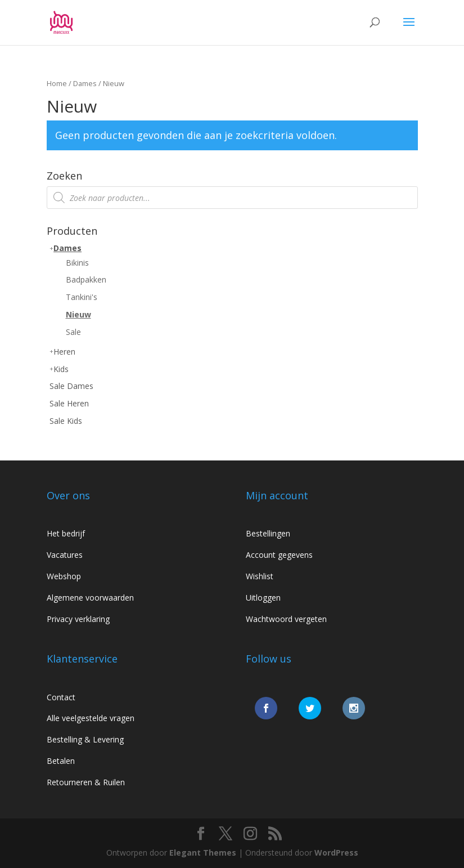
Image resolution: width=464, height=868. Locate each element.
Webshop (64, 576)
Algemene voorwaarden (90, 598)
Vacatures (65, 555)
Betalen (61, 761)
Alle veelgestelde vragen (91, 718)
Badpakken (86, 279)
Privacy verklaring (78, 619)
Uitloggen (263, 598)
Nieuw (78, 314)
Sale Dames (71, 386)
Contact (61, 697)
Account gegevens (279, 555)
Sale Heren (69, 403)
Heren (64, 352)
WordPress (336, 853)
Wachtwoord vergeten (286, 619)
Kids (61, 369)
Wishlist (260, 576)
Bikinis (77, 263)
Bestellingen (268, 533)
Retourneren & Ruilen (86, 782)
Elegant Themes (203, 853)
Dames (85, 83)
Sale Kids (66, 421)
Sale (73, 332)
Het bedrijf (66, 533)
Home (57, 83)
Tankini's (82, 297)
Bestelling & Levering (85, 739)
